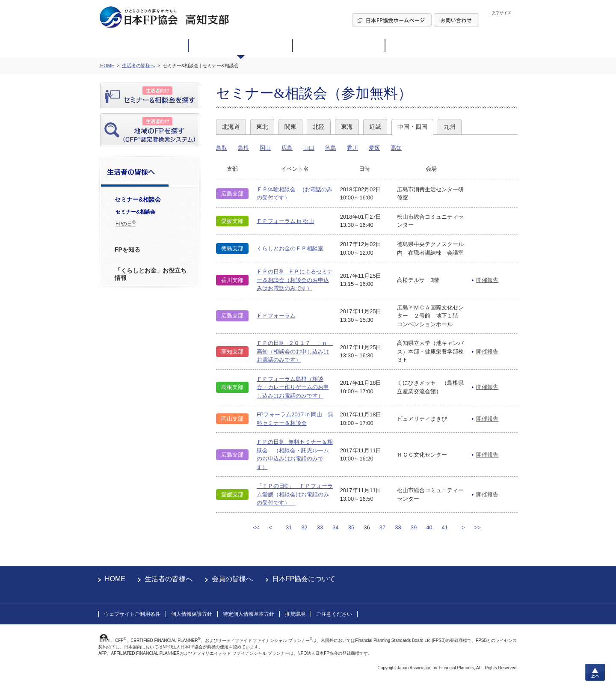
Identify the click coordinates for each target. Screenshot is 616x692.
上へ (595, 672)
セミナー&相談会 (135, 212)
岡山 (265, 148)
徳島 (331, 148)
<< (256, 527)
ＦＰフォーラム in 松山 (285, 221)
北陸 (319, 127)
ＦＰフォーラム (276, 316)
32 (304, 527)
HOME (115, 579)
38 (398, 527)
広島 (287, 148)
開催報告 (487, 280)
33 (320, 527)
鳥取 (222, 148)
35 (351, 527)
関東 (290, 127)
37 (382, 527)
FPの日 (126, 223)
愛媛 (374, 148)
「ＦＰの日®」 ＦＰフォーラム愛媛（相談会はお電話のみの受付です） (295, 494)
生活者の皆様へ (169, 579)
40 (429, 527)
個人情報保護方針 (192, 614)
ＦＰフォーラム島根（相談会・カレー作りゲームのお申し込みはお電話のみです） (293, 387)
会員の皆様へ (232, 579)
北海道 (231, 127)
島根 (243, 148)
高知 (396, 148)
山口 (309, 148)
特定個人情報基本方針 (249, 614)
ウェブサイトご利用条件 (132, 614)
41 (445, 527)
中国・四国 (412, 127)
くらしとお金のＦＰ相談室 (290, 248)
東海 (347, 127)
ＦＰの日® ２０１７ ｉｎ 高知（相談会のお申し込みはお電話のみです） (295, 351)
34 (335, 527)
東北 (262, 127)
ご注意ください (334, 614)
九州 (450, 127)
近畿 (375, 127)
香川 (352, 148)
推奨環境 (295, 614)
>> (478, 527)
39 (414, 527)
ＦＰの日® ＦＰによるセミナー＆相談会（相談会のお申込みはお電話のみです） (295, 280)
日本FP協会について (304, 579)
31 (289, 527)
